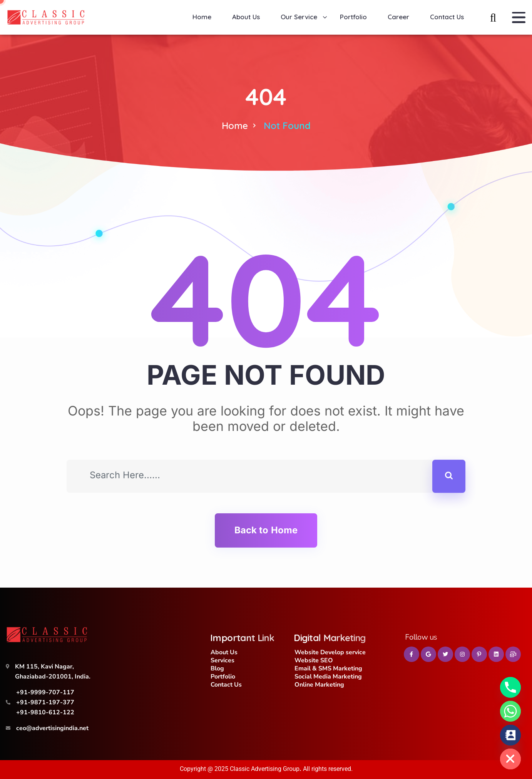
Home (235, 126)
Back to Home (266, 530)
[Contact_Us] (510, 735)
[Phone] (510, 687)
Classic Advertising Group (265, 769)
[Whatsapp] (510, 711)
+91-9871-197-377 (45, 702)
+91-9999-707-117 (45, 692)
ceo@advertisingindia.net (52, 728)
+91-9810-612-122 (45, 712)
